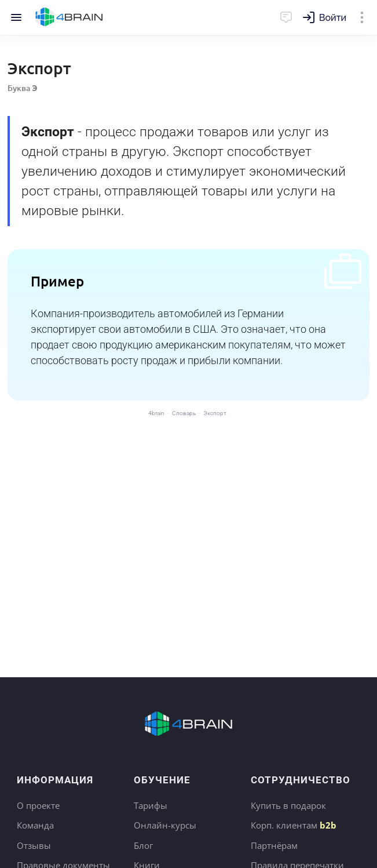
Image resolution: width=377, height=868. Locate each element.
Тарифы (151, 805)
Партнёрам (274, 845)
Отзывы (34, 845)
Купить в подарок (288, 805)
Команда (35, 825)
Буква (23, 88)
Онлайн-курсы (165, 825)
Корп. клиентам (294, 825)
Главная (69, 17)
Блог (143, 845)
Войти (333, 18)
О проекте (38, 805)
